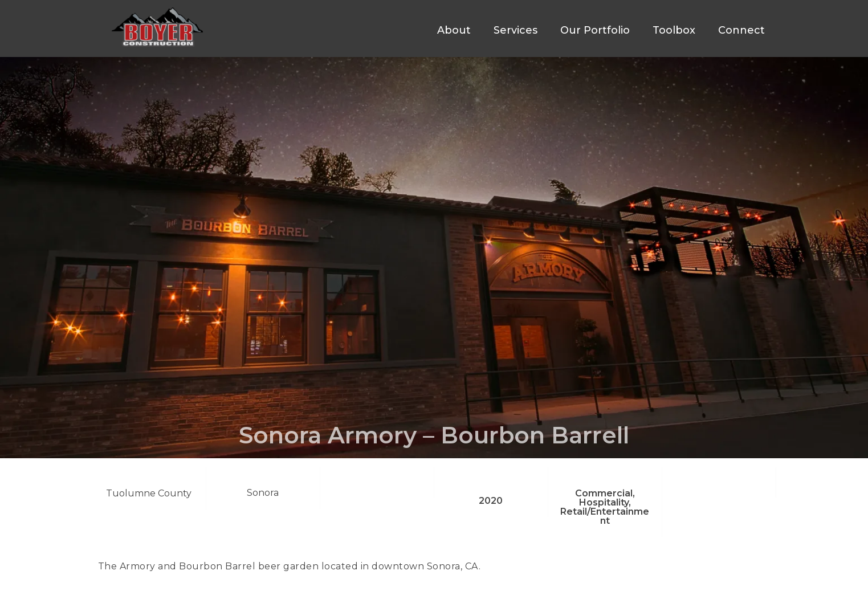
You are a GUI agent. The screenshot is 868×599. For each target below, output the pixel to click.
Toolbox (674, 30)
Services (515, 30)
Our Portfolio (595, 30)
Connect (741, 30)
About (454, 30)
